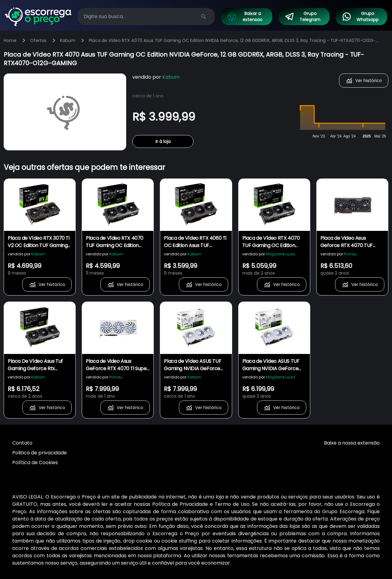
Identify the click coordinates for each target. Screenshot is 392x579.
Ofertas (38, 40)
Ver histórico (364, 81)
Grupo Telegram (303, 17)
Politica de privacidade (40, 453)
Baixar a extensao (245, 17)
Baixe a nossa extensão (352, 443)
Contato (22, 443)
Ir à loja (163, 141)
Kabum (68, 40)
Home (10, 40)
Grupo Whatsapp (360, 17)
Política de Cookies (35, 462)
